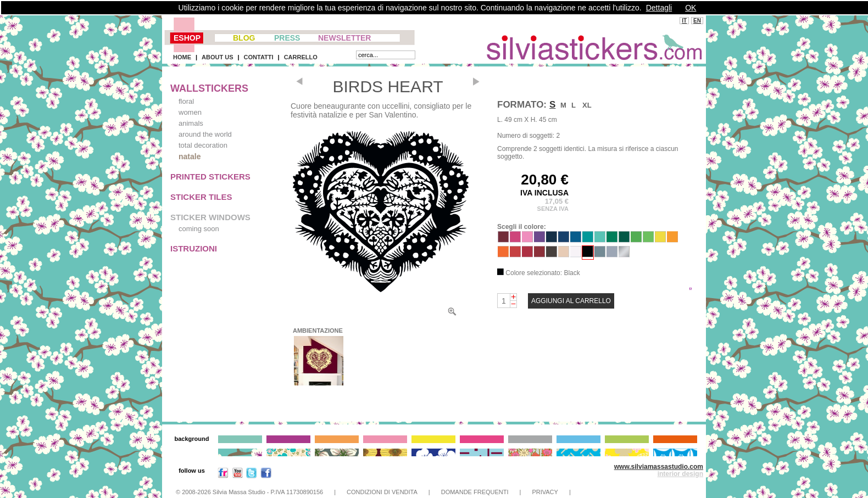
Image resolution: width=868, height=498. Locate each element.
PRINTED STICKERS (210, 177)
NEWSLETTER (344, 38)
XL (587, 105)
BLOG (244, 38)
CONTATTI (259, 57)
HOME (182, 57)
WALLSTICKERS (209, 88)
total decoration (203, 145)
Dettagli (659, 8)
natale (190, 156)
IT (684, 21)
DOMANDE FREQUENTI (475, 492)
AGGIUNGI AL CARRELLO (571, 301)
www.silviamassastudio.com (659, 467)
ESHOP (187, 38)
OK (691, 8)
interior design (680, 474)
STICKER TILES (201, 197)
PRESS (287, 38)
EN (697, 21)
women (190, 112)
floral (186, 101)
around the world (205, 134)
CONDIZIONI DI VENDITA (382, 492)
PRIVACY (545, 492)
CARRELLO (301, 57)
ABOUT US (217, 57)
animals (191, 123)
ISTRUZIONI (194, 248)
